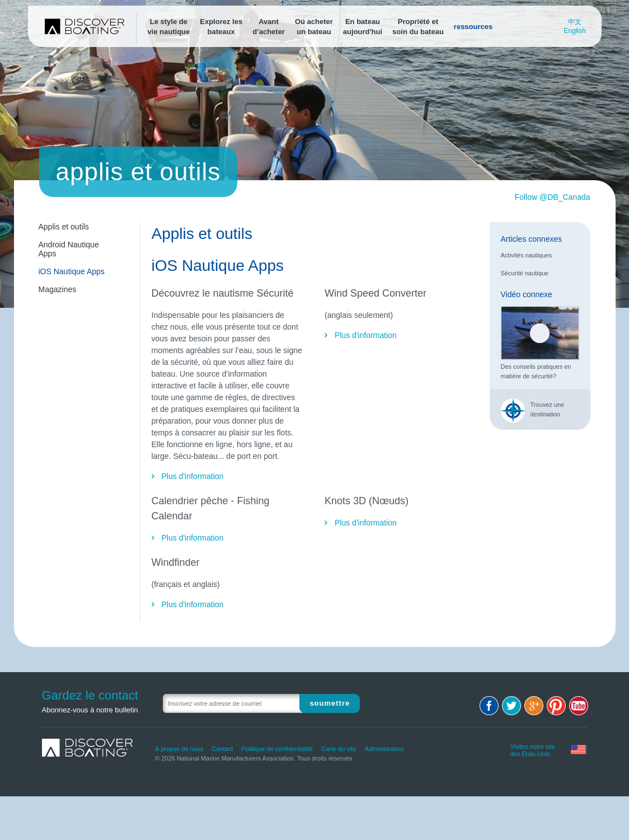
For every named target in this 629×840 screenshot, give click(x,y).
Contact (222, 749)
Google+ (534, 706)
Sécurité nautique (525, 273)
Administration (384, 749)
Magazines (58, 289)
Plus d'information (193, 476)
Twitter (511, 706)
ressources (473, 27)
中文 (575, 22)
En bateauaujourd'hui (363, 27)
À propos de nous (179, 749)
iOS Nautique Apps (72, 271)
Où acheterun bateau (314, 27)
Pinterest (556, 706)
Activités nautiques (527, 255)
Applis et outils (64, 227)
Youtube (579, 706)
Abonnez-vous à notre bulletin (90, 710)
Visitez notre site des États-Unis (532, 749)
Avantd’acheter (269, 27)
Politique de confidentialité (277, 749)
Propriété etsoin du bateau (418, 27)
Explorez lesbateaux (221, 27)
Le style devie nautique (168, 27)
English (574, 31)
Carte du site (339, 749)
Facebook (489, 706)
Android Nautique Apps (69, 249)
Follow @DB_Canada (553, 197)
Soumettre (330, 703)
